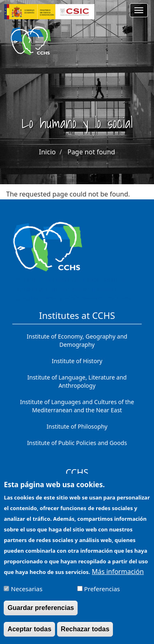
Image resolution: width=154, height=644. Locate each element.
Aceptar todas (29, 635)
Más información (118, 577)
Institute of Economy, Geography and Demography (77, 340)
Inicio (47, 152)
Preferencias (102, 594)
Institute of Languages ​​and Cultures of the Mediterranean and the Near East (77, 406)
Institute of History (77, 361)
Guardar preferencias (41, 613)
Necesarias (27, 594)
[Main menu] (139, 10)
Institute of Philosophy (77, 426)
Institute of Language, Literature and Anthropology (77, 381)
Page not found (91, 152)
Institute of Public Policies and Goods (77, 443)
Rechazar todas (85, 635)
